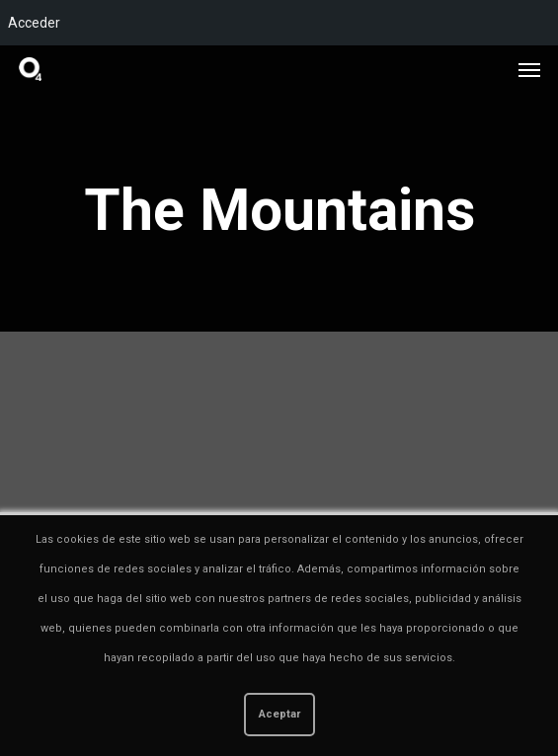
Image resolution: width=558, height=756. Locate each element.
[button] (529, 69)
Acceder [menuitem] (34, 23)
